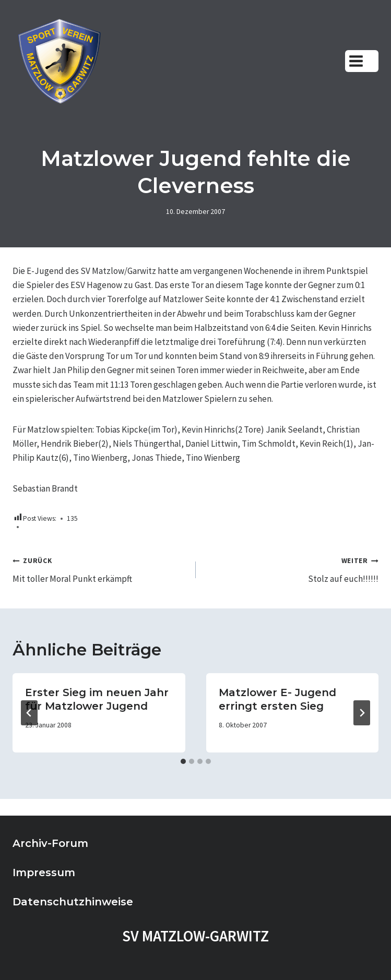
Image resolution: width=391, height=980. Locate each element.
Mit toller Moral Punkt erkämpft (100, 569)
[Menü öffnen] (362, 61)
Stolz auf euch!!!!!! (292, 569)
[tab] (183, 761)
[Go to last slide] (29, 713)
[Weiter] (362, 713)
